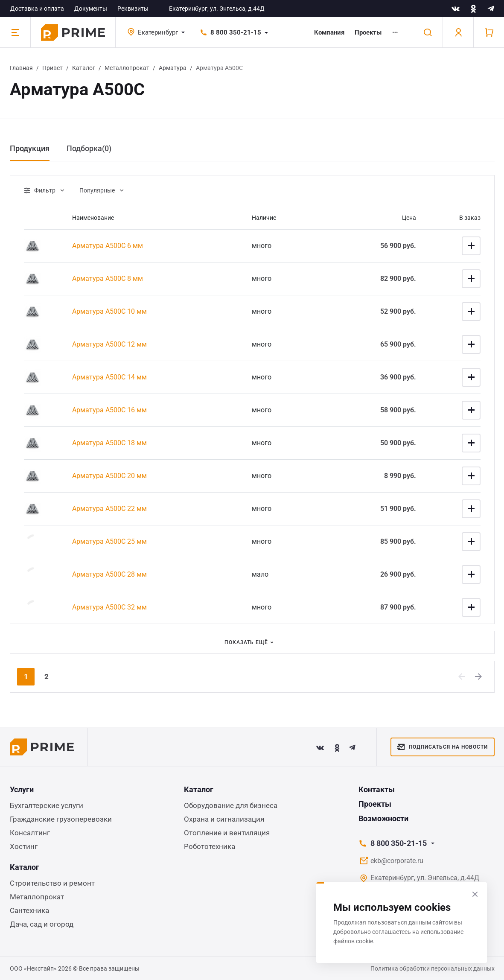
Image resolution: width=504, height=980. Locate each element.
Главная (21, 68)
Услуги (22, 789)
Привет (52, 68)
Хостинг (24, 846)
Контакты (377, 789)
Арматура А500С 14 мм (109, 377)
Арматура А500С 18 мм (109, 443)
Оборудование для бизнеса (231, 805)
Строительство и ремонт (52, 883)
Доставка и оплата (37, 9)
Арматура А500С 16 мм (109, 410)
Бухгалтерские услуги (47, 805)
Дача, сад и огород (42, 924)
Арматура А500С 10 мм (109, 311)
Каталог (84, 68)
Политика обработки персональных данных (433, 968)
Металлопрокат (127, 68)
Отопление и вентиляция (227, 833)
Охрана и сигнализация (224, 819)
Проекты (368, 32)
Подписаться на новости (442, 747)
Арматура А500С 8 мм (108, 279)
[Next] (479, 677)
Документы (91, 9)
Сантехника (29, 910)
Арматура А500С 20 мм (109, 476)
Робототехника (210, 846)
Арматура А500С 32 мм (109, 607)
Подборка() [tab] (89, 148)
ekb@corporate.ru (397, 861)
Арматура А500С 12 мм (109, 344)
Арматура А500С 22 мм (109, 509)
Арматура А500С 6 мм (108, 246)
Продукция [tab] (30, 148)
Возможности (383, 818)
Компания (329, 32)
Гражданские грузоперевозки (61, 819)
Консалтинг (30, 833)
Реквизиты (133, 9)
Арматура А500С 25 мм (109, 541)
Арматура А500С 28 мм (109, 574)
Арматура (173, 68)
